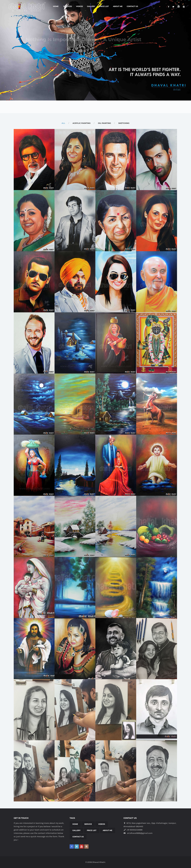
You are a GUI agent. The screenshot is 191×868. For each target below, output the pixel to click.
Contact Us (132, 6)
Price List (104, 6)
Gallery (91, 6)
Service (88, 824)
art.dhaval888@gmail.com (140, 833)
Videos (79, 6)
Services (68, 6)
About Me (118, 6)
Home (56, 6)
